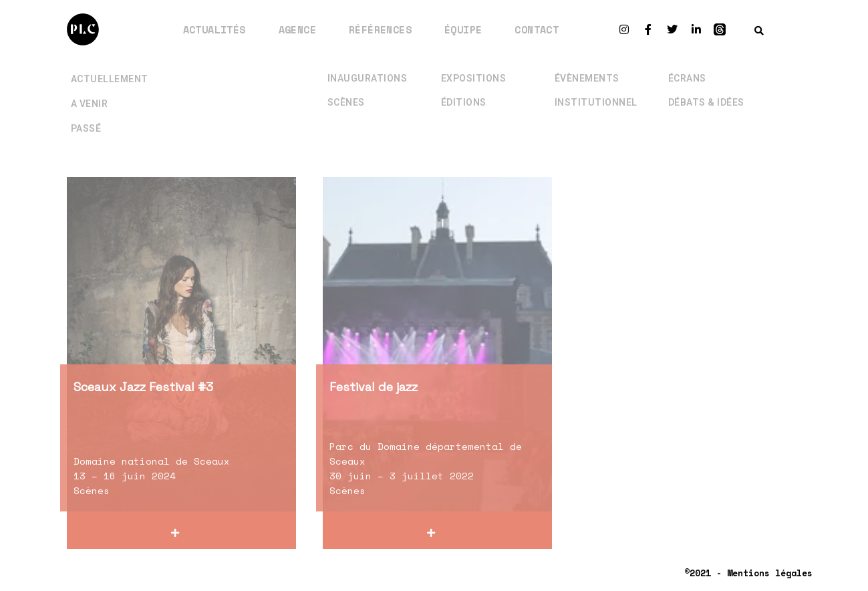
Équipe (463, 29)
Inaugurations (368, 70)
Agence (297, 29)
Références (380, 29)
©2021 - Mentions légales (748, 573)
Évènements (587, 70)
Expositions (474, 70)
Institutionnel (596, 94)
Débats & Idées (706, 94)
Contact (537, 29)
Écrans (687, 70)
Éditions (464, 94)
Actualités (214, 29)
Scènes (346, 94)
